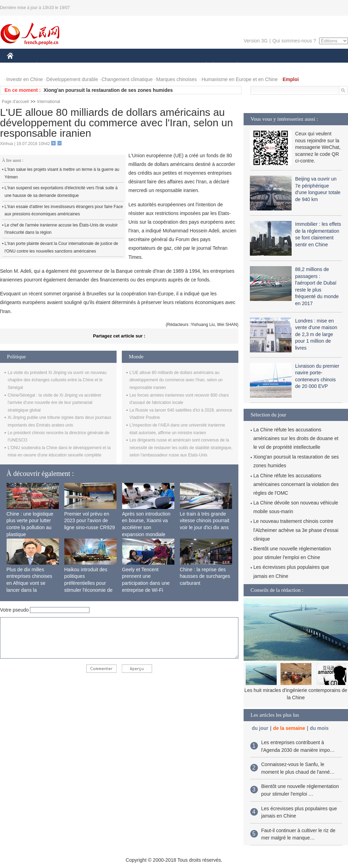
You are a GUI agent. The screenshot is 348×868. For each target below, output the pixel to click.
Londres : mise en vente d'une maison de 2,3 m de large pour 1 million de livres (316, 334)
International (49, 102)
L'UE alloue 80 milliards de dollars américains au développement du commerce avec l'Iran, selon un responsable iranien (176, 380)
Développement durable (72, 79)
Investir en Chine (25, 79)
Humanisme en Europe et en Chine (240, 79)
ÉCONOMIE (49, 66)
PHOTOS (323, 66)
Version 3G (256, 41)
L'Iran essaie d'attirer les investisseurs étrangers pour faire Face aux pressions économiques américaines (64, 210)
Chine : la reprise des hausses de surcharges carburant (205, 576)
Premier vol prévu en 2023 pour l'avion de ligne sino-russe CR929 (90, 521)
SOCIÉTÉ (203, 66)
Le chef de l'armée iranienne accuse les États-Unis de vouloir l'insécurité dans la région (61, 229)
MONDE (81, 66)
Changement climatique (127, 79)
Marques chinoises (177, 79)
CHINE (19, 66)
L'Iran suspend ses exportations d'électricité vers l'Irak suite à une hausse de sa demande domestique (61, 192)
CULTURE (172, 66)
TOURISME (291, 66)
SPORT (262, 66)
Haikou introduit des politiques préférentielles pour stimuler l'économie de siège (89, 583)
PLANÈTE (234, 66)
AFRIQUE (110, 66)
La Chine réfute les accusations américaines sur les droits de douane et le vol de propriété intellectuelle (296, 438)
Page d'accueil (15, 102)
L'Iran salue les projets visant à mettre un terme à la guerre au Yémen (62, 173)
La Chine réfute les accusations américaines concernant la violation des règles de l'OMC (296, 484)
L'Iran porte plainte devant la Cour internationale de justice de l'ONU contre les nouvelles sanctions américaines (61, 247)
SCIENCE (141, 66)
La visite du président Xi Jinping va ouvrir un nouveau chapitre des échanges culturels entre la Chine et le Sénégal (57, 380)
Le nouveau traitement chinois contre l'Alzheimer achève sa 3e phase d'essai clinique (296, 530)
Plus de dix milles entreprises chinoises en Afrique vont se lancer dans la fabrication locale (30, 583)
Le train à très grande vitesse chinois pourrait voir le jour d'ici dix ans (205, 521)
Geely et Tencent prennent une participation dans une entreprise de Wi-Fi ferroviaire (146, 583)
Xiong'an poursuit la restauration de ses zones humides (108, 90)
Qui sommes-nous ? (294, 41)
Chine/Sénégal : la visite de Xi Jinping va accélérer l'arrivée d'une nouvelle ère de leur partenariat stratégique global (54, 403)
